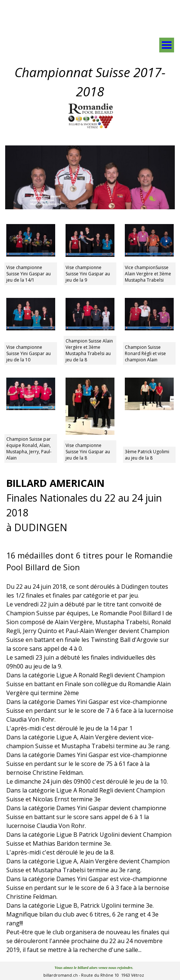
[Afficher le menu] (167, 45)
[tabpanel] (112, 12)
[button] (90, 224)
